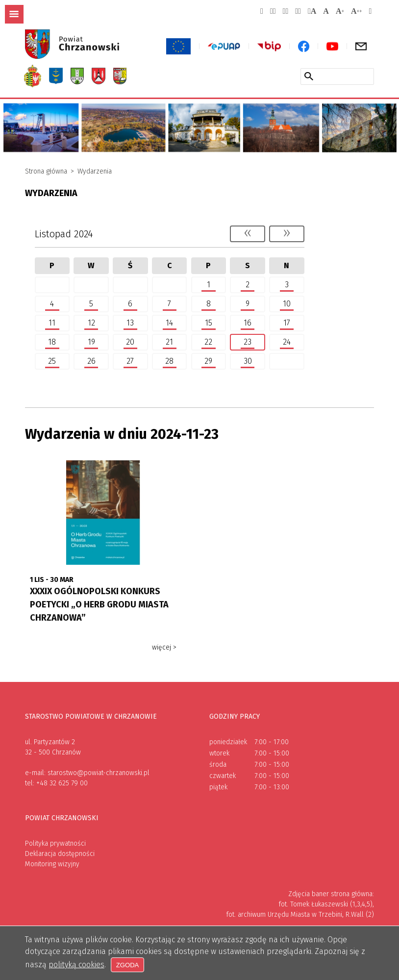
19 (86, 342)
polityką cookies (76, 965)
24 (282, 342)
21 (165, 342)
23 (243, 342)
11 (48, 323)
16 (243, 323)
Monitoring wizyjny (52, 864)
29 (204, 361)
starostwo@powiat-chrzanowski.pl (99, 773)
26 (86, 361)
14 (165, 323)
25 (48, 361)
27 (125, 361)
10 (282, 304)
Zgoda (128, 965)
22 (204, 342)
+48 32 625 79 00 (62, 783)
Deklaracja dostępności (60, 854)
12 (86, 323)
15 (204, 323)
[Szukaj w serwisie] (309, 76)
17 (282, 323)
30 (243, 361)
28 (165, 361)
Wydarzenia (95, 171)
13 (125, 323)
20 (125, 342)
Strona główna (46, 171)
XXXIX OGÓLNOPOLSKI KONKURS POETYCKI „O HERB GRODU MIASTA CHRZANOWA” (99, 604)
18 (48, 342)
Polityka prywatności (55, 843)
